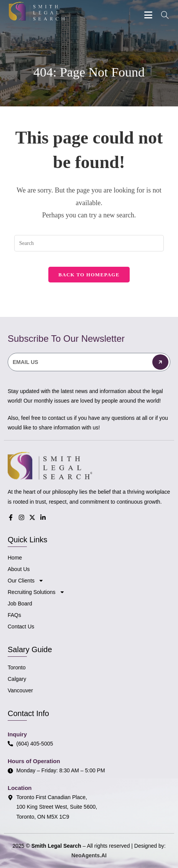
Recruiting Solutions (36, 592)
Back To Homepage (89, 275)
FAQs (14, 615)
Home (15, 558)
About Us (19, 569)
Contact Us (21, 627)
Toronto (17, 667)
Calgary (17, 679)
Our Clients (26, 581)
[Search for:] (162, 16)
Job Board (20, 604)
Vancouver (20, 690)
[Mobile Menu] (150, 15)
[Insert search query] (89, 243)
